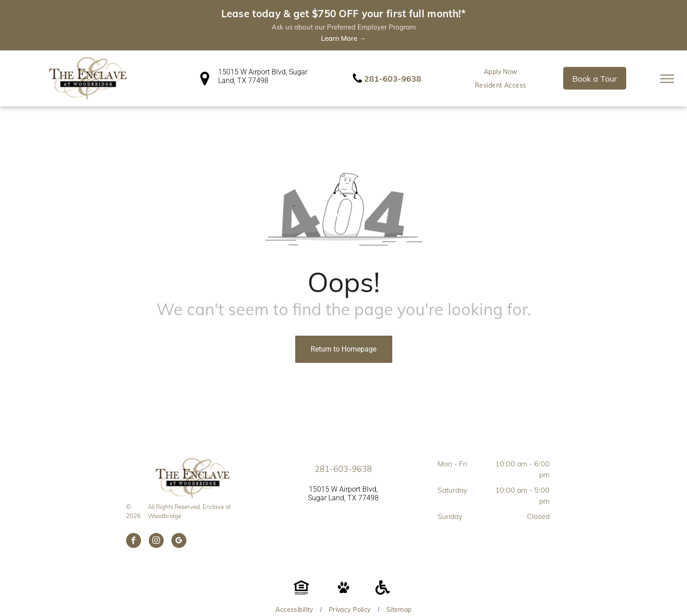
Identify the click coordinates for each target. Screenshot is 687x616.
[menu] (667, 78)
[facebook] (134, 542)
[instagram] (156, 542)
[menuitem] (501, 71)
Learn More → (343, 38)
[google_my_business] (179, 542)
